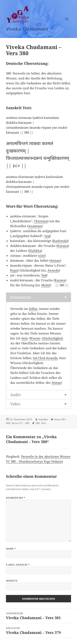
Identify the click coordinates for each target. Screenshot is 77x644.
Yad (44, 275)
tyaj (47, 236)
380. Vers (41, 423)
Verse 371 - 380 (20, 423)
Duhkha (35, 251)
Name (11, 549)
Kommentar (21, 297)
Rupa (14, 270)
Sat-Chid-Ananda (45, 358)
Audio (16, 395)
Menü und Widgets (67, 23)
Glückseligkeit (52, 338)
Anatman (35, 226)
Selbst (33, 309)
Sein (25, 338)
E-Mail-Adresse (18, 565)
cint (42, 256)
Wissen (35, 338)
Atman (55, 260)
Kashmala (60, 241)
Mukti (46, 285)
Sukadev (43, 419)
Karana (63, 246)
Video (15, 404)
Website (12, 581)
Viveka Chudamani (27, 29)
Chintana (41, 221)
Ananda (53, 270)
